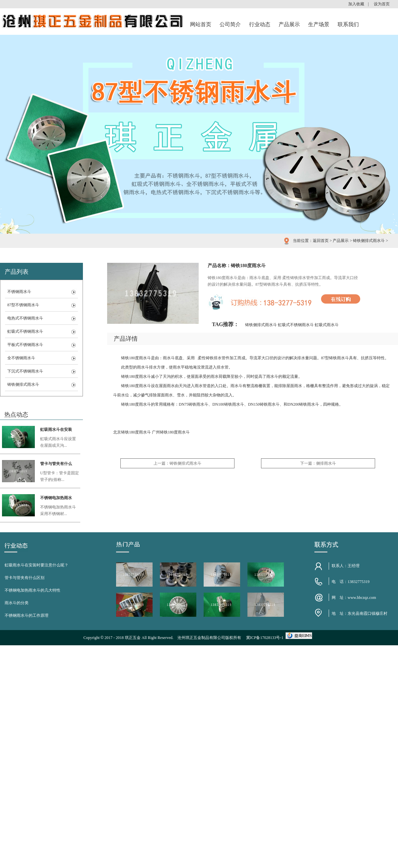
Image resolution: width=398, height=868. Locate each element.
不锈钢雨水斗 (19, 292)
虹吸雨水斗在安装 (56, 430)
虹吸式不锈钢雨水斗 (25, 331)
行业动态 (260, 24)
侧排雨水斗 (326, 463)
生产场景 (319, 24)
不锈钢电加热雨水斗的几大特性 (33, 590)
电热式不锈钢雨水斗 (25, 318)
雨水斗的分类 (17, 603)
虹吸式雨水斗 (327, 325)
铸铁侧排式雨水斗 (369, 241)
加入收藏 (356, 4)
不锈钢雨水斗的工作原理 (27, 615)
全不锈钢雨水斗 (21, 358)
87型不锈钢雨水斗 (23, 305)
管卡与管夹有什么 (56, 464)
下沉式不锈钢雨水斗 (25, 371)
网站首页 (201, 24)
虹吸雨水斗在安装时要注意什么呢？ (36, 565)
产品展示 (289, 24)
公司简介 (230, 24)
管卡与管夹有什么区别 (25, 578)
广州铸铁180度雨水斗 (171, 432)
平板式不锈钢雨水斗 (25, 345)
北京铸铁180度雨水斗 (132, 432)
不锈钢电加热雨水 (56, 498)
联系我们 (348, 24)
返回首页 (321, 241)
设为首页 (382, 4)
